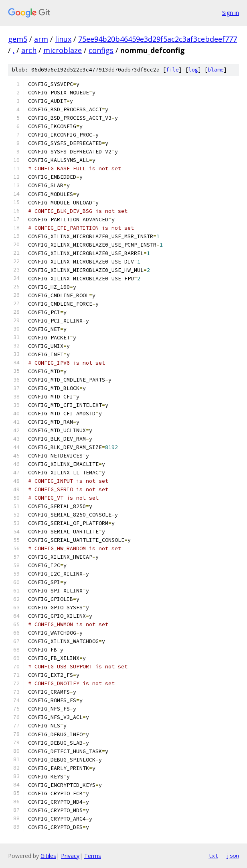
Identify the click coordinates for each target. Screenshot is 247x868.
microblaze (63, 50)
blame (216, 70)
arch (29, 50)
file (172, 70)
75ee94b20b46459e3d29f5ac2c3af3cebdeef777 (158, 39)
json (233, 856)
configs (101, 50)
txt (213, 856)
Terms (93, 856)
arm (41, 39)
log (193, 70)
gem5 (18, 39)
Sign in (231, 13)
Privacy (70, 856)
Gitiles (48, 856)
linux (63, 39)
